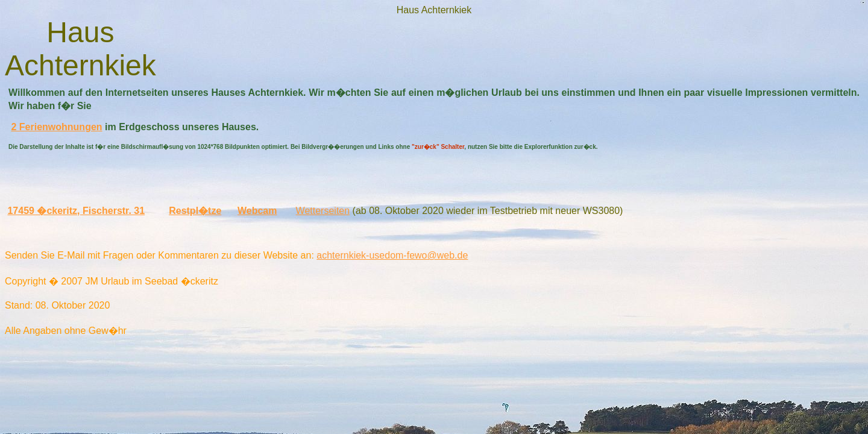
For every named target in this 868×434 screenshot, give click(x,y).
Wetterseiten (323, 211)
